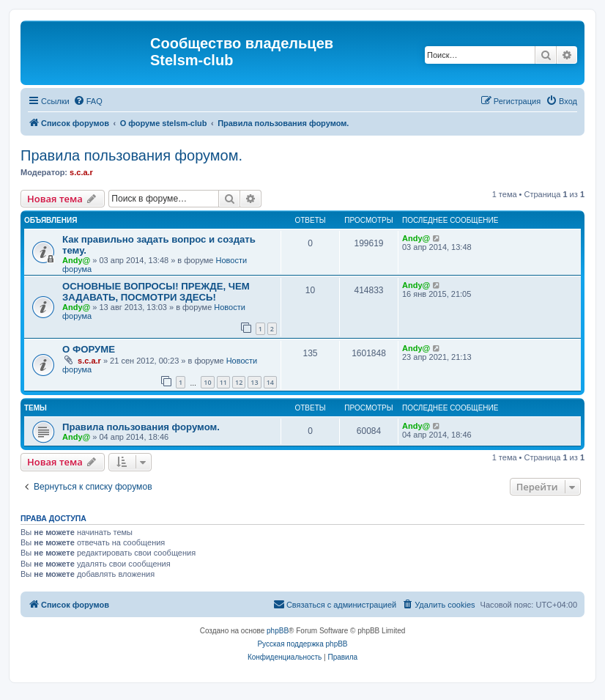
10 (207, 382)
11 (223, 382)
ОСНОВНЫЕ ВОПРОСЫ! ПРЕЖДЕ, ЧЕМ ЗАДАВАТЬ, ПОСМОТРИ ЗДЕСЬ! (156, 292)
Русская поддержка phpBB (302, 644)
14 (270, 382)
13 (254, 382)
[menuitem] (88, 101)
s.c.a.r (81, 172)
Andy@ (76, 260)
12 (239, 382)
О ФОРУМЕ (89, 349)
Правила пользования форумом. (131, 155)
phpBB (278, 631)
